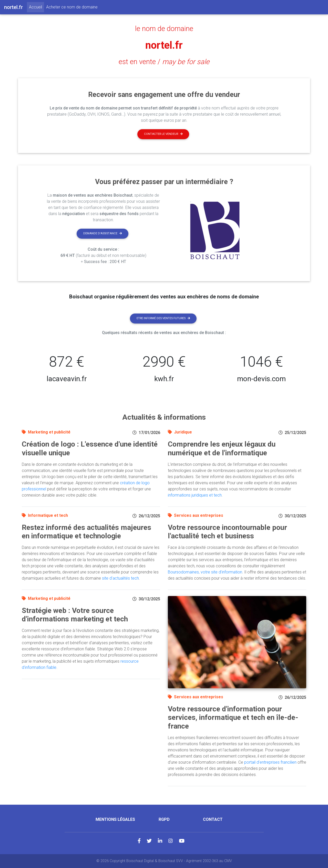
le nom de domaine (164, 29)
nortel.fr (164, 45)
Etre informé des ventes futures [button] (163, 318)
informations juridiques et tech (195, 495)
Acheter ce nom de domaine (72, 7)
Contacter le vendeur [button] (163, 134)
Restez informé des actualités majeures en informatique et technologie (86, 532)
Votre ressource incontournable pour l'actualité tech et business (227, 532)
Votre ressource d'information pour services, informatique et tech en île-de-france (233, 718)
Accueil (37, 7)
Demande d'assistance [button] (103, 233)
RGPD (164, 819)
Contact (213, 819)
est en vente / (164, 62)
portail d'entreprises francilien (270, 762)
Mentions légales (115, 819)
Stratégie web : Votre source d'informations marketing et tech (75, 615)
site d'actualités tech (120, 578)
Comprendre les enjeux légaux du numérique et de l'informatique (222, 448)
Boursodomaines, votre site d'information (205, 572)
